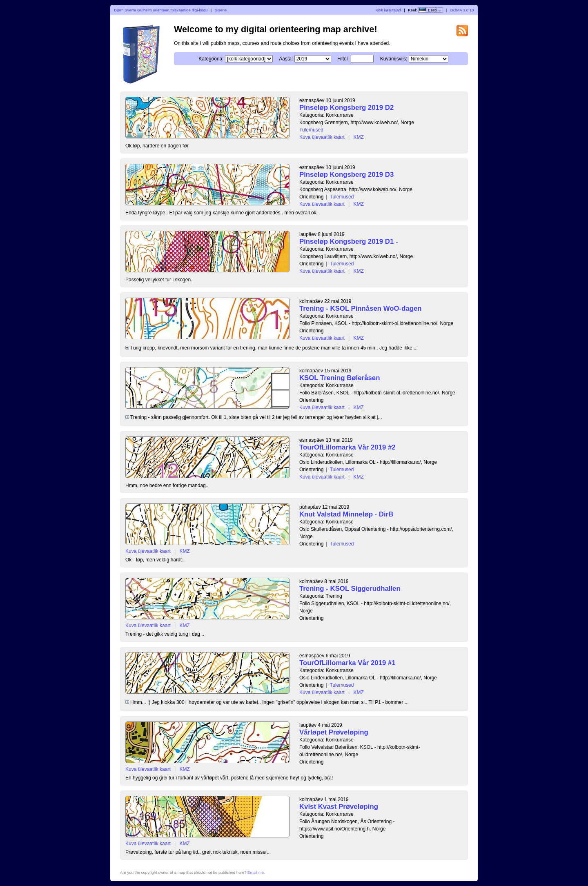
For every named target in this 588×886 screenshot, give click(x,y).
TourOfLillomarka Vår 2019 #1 (347, 663)
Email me (256, 872)
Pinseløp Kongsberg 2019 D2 (346, 108)
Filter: (343, 59)
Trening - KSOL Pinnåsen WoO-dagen (361, 308)
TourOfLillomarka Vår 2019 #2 (347, 447)
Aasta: (286, 59)
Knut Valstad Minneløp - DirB (346, 514)
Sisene (221, 10)
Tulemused (311, 130)
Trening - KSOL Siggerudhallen (350, 589)
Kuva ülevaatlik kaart (322, 137)
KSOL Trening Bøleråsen (340, 378)
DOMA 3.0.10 (462, 10)
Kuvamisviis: (394, 59)
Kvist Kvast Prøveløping (339, 807)
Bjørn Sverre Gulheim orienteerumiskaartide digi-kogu (161, 10)
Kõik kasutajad (388, 10)
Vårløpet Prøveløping (334, 732)
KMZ (359, 137)
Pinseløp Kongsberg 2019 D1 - (349, 242)
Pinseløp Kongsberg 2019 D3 (346, 175)
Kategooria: (211, 59)
